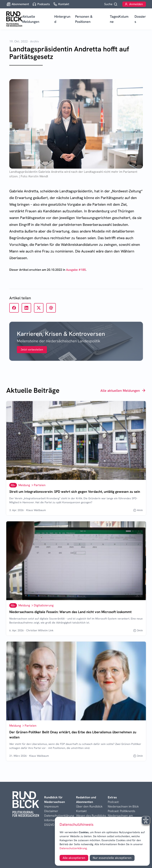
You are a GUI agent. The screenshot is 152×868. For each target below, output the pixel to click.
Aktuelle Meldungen (31, 19)
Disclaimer (51, 811)
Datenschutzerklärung (73, 848)
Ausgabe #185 (76, 270)
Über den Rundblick (89, 806)
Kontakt (81, 811)
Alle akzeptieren (74, 858)
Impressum (51, 806)
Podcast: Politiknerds (121, 811)
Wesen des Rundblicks (91, 816)
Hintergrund (62, 19)
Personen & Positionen (84, 19)
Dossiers (140, 19)
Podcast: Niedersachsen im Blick (123, 804)
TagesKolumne (119, 19)
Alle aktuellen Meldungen (123, 390)
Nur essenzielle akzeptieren (112, 858)
